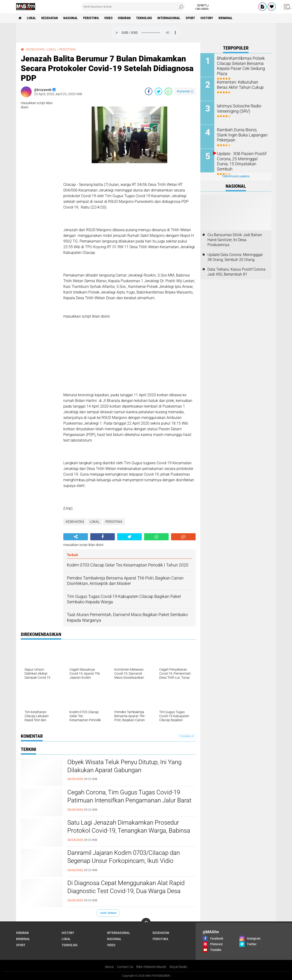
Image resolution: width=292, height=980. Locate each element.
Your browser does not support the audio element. (146, 33)
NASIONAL (71, 18)
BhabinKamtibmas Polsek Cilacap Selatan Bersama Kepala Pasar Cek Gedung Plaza (238, 65)
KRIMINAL (225, 18)
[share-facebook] (149, 91)
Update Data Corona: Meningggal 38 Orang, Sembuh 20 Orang (235, 257)
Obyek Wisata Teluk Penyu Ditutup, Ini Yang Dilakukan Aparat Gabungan (124, 766)
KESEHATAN (50, 18)
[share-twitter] (159, 91)
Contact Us (125, 967)
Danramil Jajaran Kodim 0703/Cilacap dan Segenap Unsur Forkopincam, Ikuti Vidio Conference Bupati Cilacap (124, 861)
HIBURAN (124, 18)
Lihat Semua (108, 913)
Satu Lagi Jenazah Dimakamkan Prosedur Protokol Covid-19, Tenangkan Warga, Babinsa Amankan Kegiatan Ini (129, 831)
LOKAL (31, 18)
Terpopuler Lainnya (236, 177)
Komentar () (185, 91)
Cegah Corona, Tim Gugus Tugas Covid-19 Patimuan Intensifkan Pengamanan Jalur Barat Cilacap (129, 800)
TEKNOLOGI (144, 18)
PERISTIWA (91, 18)
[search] (133, 7)
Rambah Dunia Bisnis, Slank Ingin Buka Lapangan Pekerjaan (240, 134)
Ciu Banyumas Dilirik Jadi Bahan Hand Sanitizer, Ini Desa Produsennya (235, 240)
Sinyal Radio (178, 967)
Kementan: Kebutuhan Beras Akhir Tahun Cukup (240, 84)
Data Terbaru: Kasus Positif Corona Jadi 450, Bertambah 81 (236, 272)
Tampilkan (186, 736)
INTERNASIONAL (169, 18)
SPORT (190, 18)
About (109, 967)
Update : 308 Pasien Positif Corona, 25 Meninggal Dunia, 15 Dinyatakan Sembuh (241, 158)
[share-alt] (76, 537)
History (207, 18)
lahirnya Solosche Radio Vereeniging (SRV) (237, 108)
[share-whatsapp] (168, 91)
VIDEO (108, 18)
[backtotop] (146, 923)
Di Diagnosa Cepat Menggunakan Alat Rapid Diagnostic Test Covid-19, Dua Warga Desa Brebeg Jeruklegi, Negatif (126, 891)
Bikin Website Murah (151, 967)
